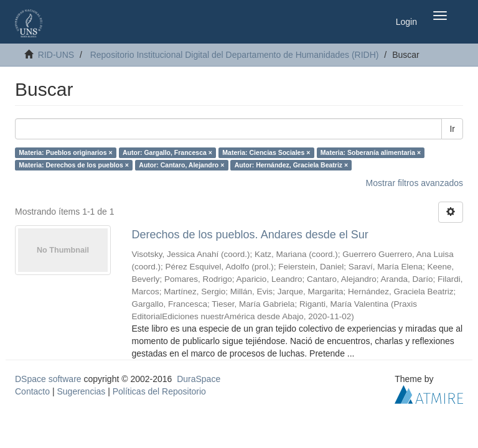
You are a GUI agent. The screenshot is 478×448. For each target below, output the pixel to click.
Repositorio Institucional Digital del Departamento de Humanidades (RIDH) (235, 55)
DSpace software (48, 379)
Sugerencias (81, 391)
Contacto (32, 391)
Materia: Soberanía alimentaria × (371, 152)
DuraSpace (199, 379)
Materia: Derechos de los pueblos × (74, 165)
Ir (452, 129)
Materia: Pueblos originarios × (65, 152)
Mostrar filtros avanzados (415, 183)
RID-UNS (56, 55)
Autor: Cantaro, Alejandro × (181, 165)
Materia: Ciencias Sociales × (266, 152)
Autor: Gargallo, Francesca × (167, 152)
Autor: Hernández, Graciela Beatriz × (291, 165)
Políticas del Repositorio (159, 391)
